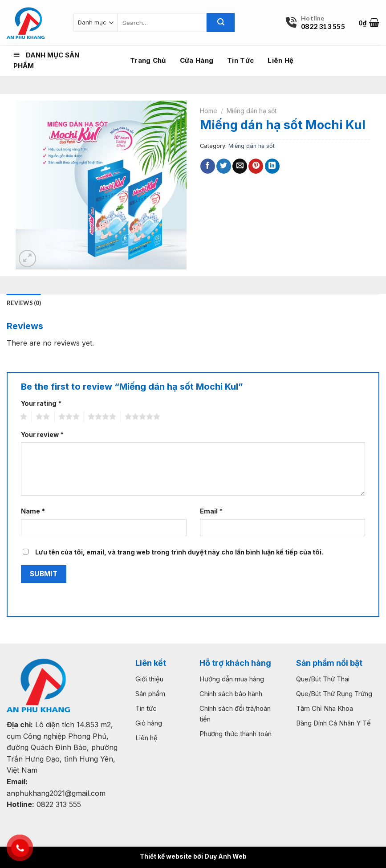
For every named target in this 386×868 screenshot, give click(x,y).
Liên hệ (280, 60)
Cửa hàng (197, 60)
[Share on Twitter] (224, 166)
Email (211, 511)
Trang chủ (148, 60)
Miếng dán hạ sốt (252, 111)
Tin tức (240, 60)
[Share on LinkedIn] (272, 166)
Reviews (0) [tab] (24, 303)
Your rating (41, 403)
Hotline (313, 18)
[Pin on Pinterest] (256, 166)
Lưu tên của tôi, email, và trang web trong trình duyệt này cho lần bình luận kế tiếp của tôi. (179, 552)
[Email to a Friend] (240, 166)
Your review (42, 434)
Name (33, 511)
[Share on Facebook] (208, 166)
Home (209, 111)
